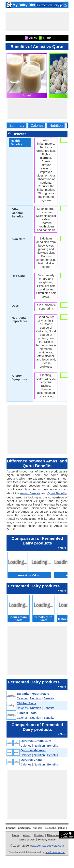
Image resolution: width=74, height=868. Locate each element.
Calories (37, 126)
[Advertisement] (37, 21)
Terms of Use (27, 840)
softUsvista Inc (55, 852)
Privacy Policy (47, 840)
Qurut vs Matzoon (33, 750)
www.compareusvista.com (47, 845)
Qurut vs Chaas (31, 760)
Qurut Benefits (57, 493)
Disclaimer (54, 835)
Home (16, 835)
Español (11, 828)
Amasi (27, 95)
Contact (39, 835)
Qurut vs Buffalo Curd (36, 741)
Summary (17, 126)
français (37, 828)
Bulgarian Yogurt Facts (33, 694)
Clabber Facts (27, 703)
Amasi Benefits (30, 493)
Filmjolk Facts (27, 713)
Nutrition (56, 126)
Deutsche (50, 828)
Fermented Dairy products (54, 5)
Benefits (49, 698)
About (27, 835)
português (24, 828)
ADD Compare (67, 835)
